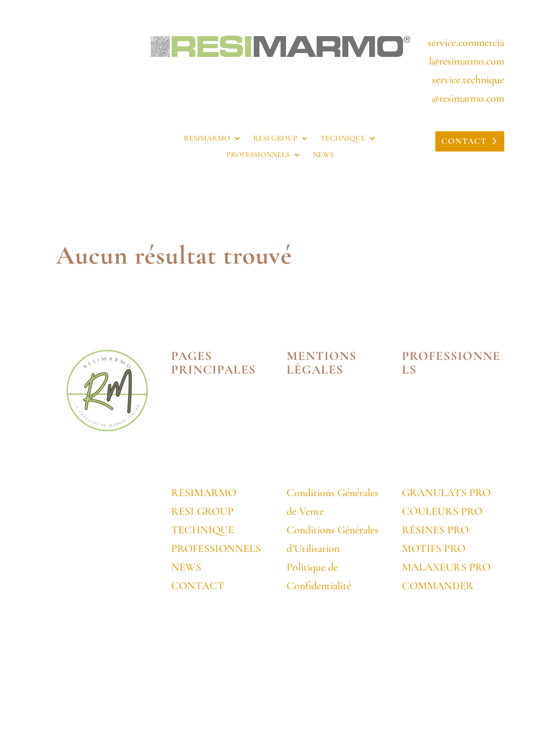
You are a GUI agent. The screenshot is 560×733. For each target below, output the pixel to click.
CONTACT (464, 141)
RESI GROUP (275, 139)
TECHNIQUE (343, 139)
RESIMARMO (207, 139)
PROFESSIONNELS (258, 155)
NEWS (323, 155)
